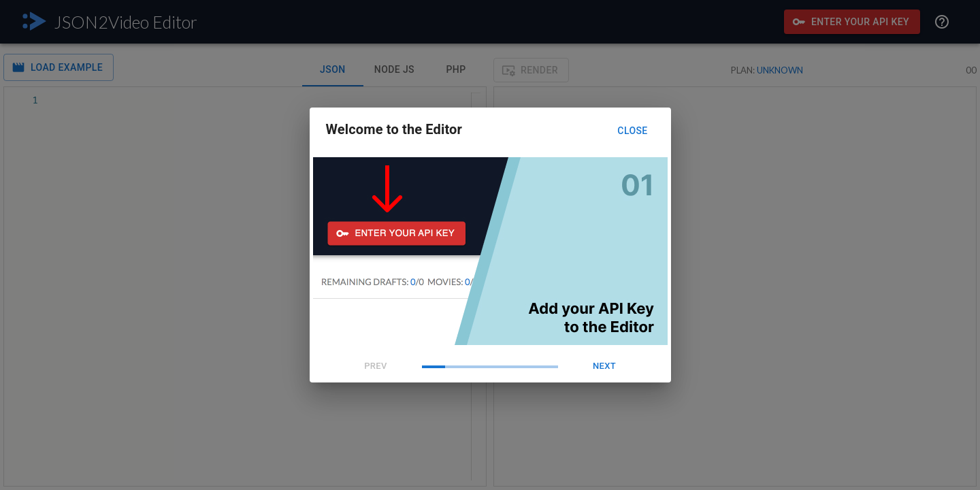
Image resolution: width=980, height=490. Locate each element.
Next (604, 366)
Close (633, 131)
